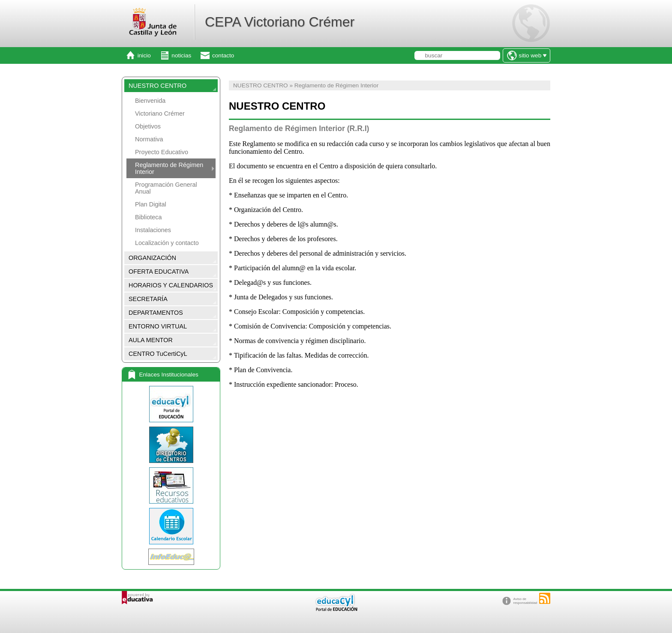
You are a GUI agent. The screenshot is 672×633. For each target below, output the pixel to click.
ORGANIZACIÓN (152, 258)
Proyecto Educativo (162, 152)
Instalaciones (153, 230)
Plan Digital (151, 204)
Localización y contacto (167, 243)
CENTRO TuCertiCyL (158, 354)
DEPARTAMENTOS (156, 313)
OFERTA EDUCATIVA (159, 272)
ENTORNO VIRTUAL (158, 326)
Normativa (149, 139)
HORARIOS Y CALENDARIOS (171, 285)
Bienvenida (150, 101)
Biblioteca (148, 217)
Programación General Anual (166, 188)
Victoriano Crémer (160, 113)
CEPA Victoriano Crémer (280, 22)
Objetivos (148, 126)
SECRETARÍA (148, 299)
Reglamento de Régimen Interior (169, 168)
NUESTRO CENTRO (157, 86)
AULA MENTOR (151, 340)
